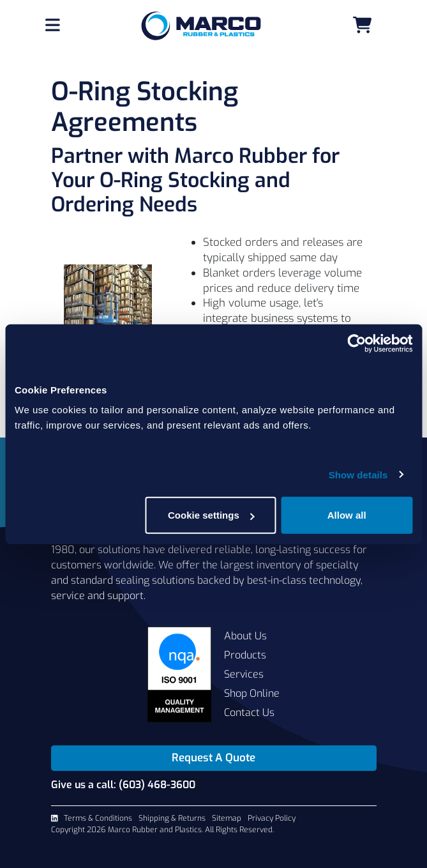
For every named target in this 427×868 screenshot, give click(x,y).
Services (244, 674)
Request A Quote (213, 758)
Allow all (347, 515)
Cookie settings (211, 515)
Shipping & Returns (172, 818)
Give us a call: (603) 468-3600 (123, 785)
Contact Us (249, 712)
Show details (358, 474)
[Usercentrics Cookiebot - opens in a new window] (356, 343)
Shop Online (252, 693)
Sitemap (227, 818)
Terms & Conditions (98, 818)
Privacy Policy (272, 818)
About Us (245, 636)
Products (245, 655)
